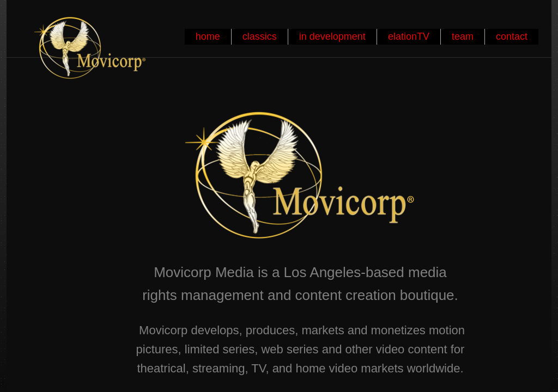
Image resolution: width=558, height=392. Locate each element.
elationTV (409, 36)
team (463, 36)
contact (512, 36)
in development (332, 36)
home (208, 36)
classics (260, 36)
